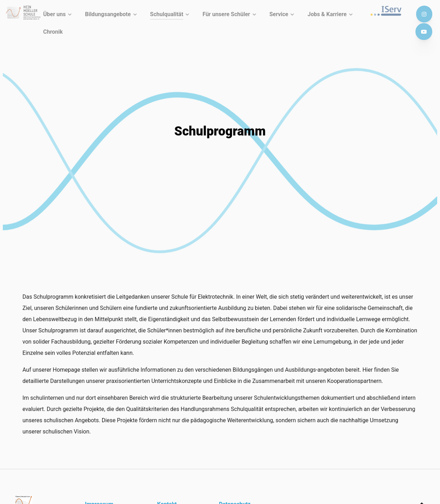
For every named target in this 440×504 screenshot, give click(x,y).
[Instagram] (424, 14)
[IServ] (388, 11)
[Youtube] (424, 32)
